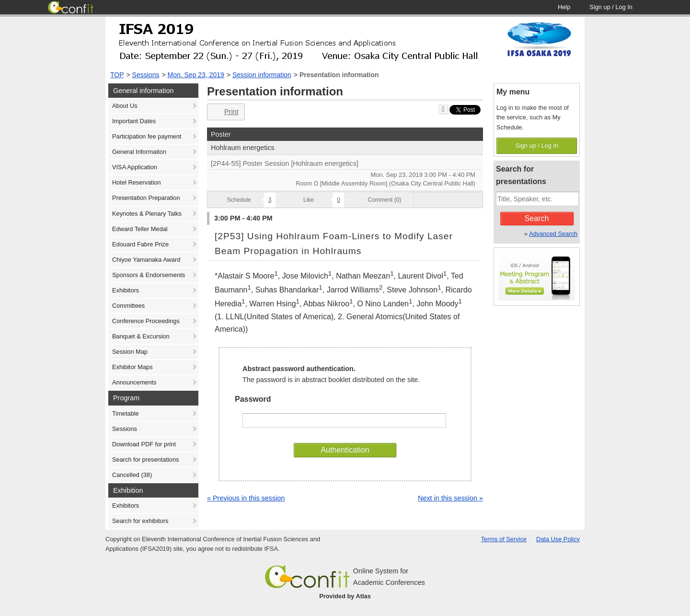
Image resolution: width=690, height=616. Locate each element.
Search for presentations (145, 459)
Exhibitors (126, 290)
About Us (125, 106)
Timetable (126, 413)
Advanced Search (553, 234)
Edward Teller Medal (140, 229)
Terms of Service (504, 539)
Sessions (146, 75)
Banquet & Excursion (141, 336)
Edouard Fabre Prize (140, 244)
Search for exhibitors (140, 521)
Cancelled (132, 475)
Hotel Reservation (137, 182)
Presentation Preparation (146, 198)
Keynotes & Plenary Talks (147, 214)
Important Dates (134, 121)
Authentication (345, 450)
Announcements (134, 382)
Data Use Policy (558, 539)
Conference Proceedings (146, 321)
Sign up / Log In (537, 145)
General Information (139, 152)
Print (225, 112)
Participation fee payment (147, 136)
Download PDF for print (144, 444)
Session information (262, 75)
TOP (117, 75)
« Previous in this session (246, 498)
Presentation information (339, 75)
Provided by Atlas (345, 596)
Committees (128, 306)
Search (537, 218)
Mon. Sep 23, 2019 (196, 75)
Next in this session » (450, 498)
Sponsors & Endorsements (149, 275)
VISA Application (135, 167)
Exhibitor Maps (132, 367)
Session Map (130, 352)
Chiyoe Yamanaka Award (146, 260)
